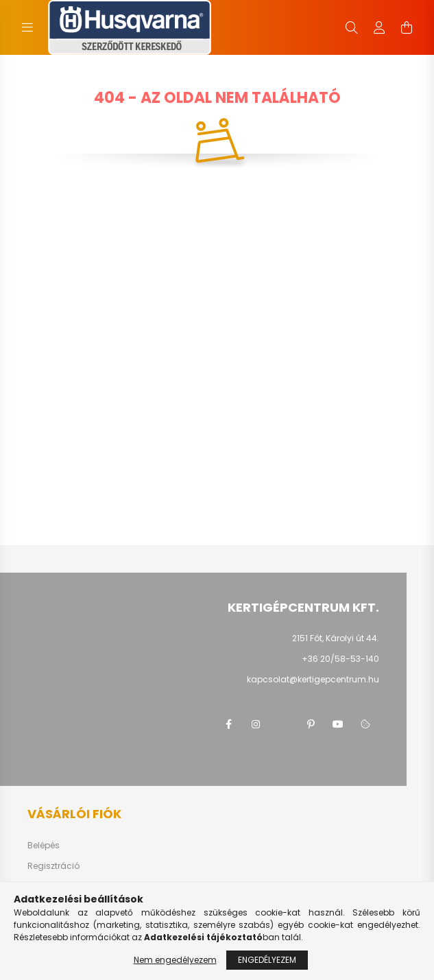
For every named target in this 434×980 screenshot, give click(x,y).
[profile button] (379, 27)
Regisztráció (53, 866)
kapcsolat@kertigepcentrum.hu (313, 679)
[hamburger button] (27, 27)
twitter (283, 724)
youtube (338, 724)
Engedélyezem (267, 960)
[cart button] (407, 27)
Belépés (44, 846)
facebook (228, 724)
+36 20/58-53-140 (340, 659)
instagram (256, 724)
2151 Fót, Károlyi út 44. (336, 638)
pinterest (311, 724)
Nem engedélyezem (175, 960)
